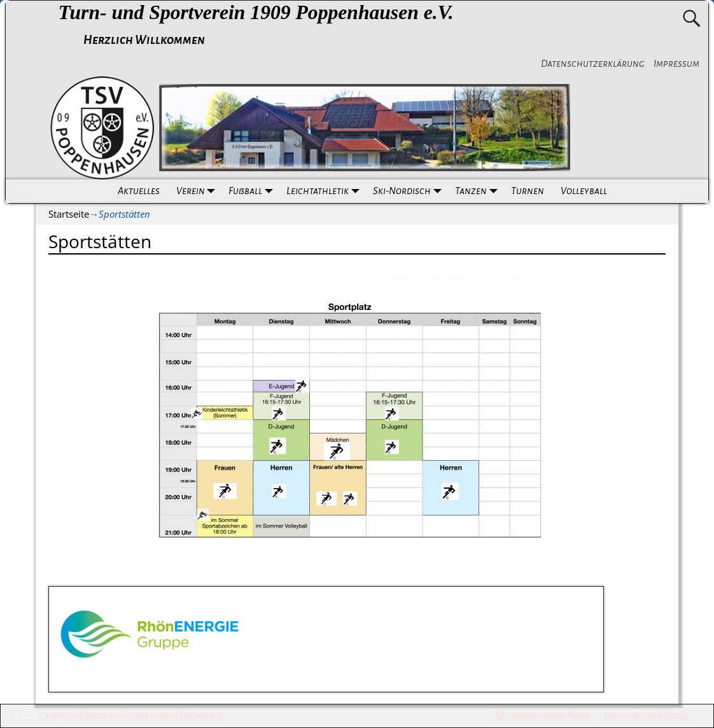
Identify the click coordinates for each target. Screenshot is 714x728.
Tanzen (479, 191)
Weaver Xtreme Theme (550, 715)
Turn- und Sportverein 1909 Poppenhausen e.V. (255, 12)
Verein (199, 191)
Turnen (528, 191)
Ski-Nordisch (410, 191)
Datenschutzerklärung (593, 64)
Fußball (253, 191)
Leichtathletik (325, 191)
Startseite (69, 214)
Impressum (676, 64)
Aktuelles (139, 191)
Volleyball (584, 191)
